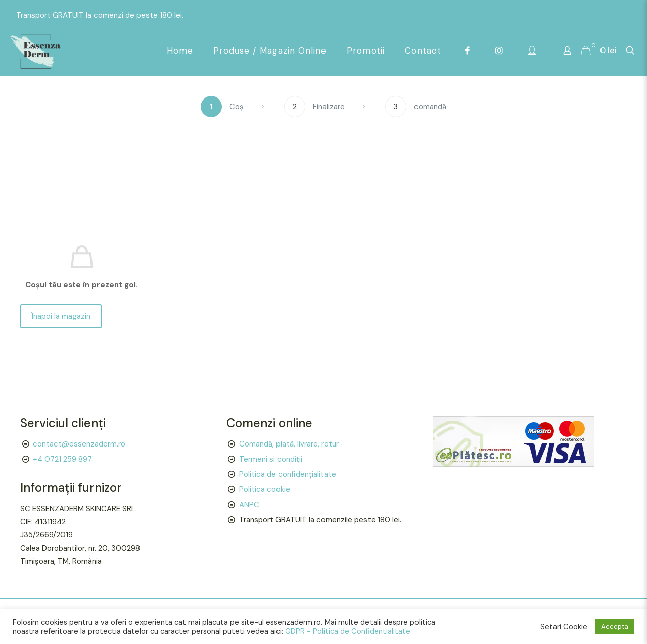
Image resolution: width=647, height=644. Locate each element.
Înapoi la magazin (61, 316)
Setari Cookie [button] (564, 627)
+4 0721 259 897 (62, 459)
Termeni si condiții (271, 459)
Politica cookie (265, 489)
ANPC (249, 505)
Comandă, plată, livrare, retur (289, 444)
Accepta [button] (615, 627)
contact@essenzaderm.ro (79, 444)
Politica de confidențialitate (288, 474)
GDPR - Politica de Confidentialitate (348, 631)
